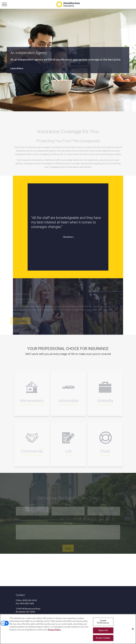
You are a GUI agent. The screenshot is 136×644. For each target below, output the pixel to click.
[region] (68, 629)
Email (68, 506)
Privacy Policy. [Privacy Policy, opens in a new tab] (54, 630)
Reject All (103, 630)
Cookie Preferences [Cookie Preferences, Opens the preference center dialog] (103, 622)
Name (32, 506)
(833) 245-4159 (30, 600)
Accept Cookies (103, 638)
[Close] (133, 629)
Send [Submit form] (68, 550)
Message (68, 524)
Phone (104, 506)
